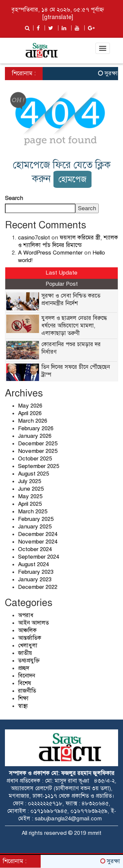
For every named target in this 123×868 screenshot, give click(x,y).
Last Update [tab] (61, 273)
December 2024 (38, 534)
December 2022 (38, 587)
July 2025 (30, 481)
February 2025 (36, 519)
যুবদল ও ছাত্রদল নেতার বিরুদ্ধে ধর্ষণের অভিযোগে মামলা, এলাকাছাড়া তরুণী (74, 326)
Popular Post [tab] (62, 284)
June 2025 (31, 489)
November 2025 (38, 451)
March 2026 (33, 421)
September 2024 (39, 557)
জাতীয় (25, 653)
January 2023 (35, 579)
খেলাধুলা (28, 645)
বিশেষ (25, 683)
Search (14, 198)
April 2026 (30, 413)
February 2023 (36, 572)
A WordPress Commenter (50, 253)
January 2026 (35, 436)
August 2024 (33, 564)
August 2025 (33, 474)
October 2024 (35, 549)
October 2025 (35, 459)
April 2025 (30, 504)
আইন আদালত (33, 623)
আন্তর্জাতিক (30, 638)
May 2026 (30, 406)
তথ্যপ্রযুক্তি (29, 661)
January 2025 (35, 527)
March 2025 (33, 512)
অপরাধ (26, 615)
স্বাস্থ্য (23, 706)
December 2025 (38, 444)
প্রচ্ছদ (24, 668)
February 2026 (36, 428)
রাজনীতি (27, 691)
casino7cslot (34, 238)
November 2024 (38, 542)
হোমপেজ (72, 179)
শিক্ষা (23, 698)
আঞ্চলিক (27, 630)
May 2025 (30, 496)
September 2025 (39, 466)
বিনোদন (27, 676)
